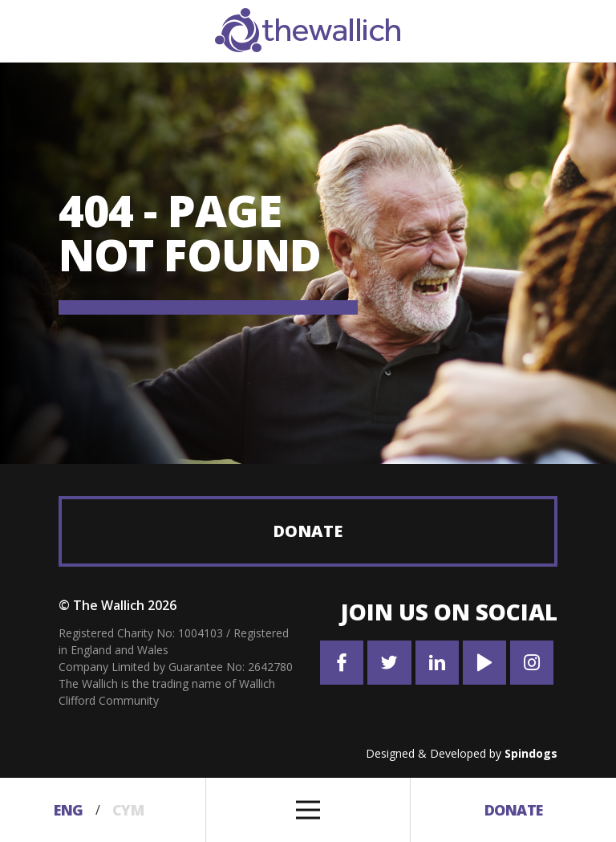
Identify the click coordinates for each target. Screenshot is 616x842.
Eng (69, 810)
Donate (308, 531)
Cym (128, 810)
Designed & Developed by (462, 753)
